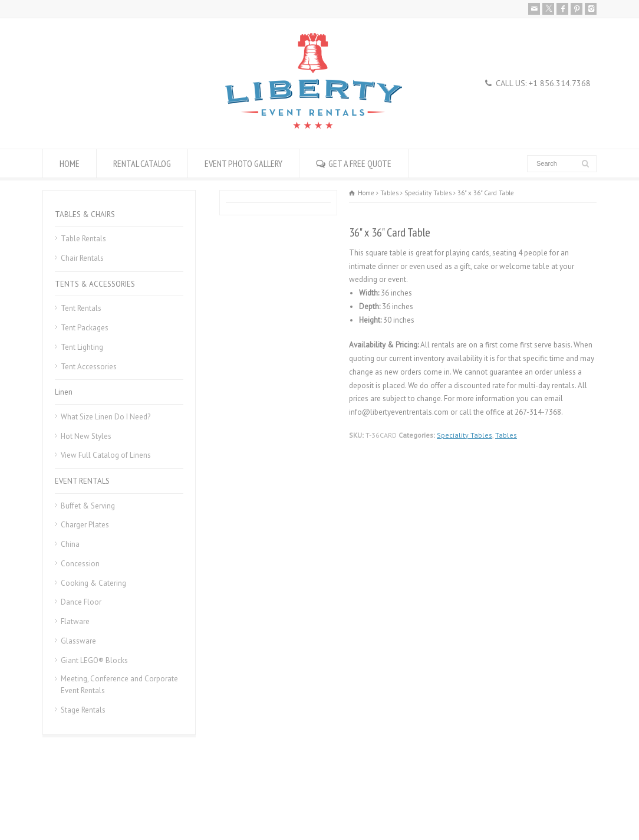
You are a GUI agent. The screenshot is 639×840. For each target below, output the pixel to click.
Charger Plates (85, 525)
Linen (64, 392)
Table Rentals (83, 239)
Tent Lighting (82, 347)
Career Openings (127, 803)
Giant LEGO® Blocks (94, 660)
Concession (80, 564)
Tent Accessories (89, 367)
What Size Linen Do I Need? (106, 417)
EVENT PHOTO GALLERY (243, 163)
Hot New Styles (86, 436)
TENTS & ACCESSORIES (95, 284)
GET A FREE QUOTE (360, 163)
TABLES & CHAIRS (85, 214)
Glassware (78, 641)
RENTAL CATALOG (142, 163)
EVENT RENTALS (82, 481)
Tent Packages (85, 328)
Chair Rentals (82, 258)
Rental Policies (66, 803)
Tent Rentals (81, 308)
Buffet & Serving (88, 506)
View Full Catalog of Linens (106, 455)
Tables (506, 435)
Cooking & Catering (93, 583)
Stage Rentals (83, 710)
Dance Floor (81, 602)
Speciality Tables (465, 435)
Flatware (75, 621)
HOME (70, 163)
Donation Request (192, 803)
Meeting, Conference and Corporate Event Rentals (119, 685)
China (70, 544)
